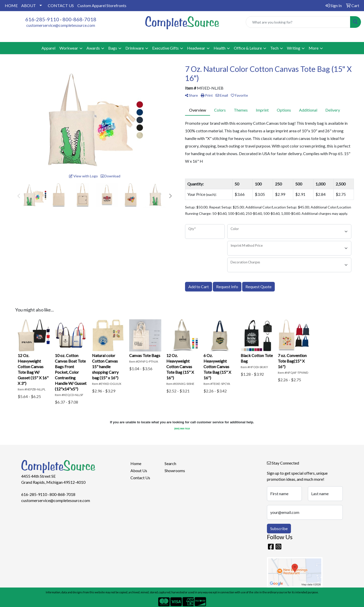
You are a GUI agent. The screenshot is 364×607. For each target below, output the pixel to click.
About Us (139, 470)
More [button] (314, 48)
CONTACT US (61, 5)
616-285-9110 (42, 19)
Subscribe (279, 528)
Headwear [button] (196, 48)
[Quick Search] (298, 22)
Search (170, 463)
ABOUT (29, 5)
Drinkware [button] (135, 48)
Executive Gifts (165, 48)
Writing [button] (294, 48)
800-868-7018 (79, 19)
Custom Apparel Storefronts (102, 5)
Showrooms (175, 470)
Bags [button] (113, 48)
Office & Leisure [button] (248, 48)
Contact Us (140, 478)
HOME (11, 5)
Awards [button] (93, 48)
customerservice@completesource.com (61, 25)
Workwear (69, 48)
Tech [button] (274, 48)
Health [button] (220, 48)
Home (136, 463)
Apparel (48, 48)
